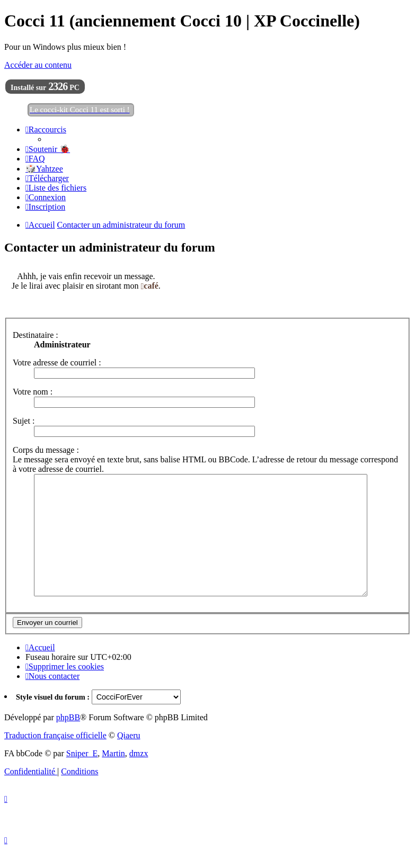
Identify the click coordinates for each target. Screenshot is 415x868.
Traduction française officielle (55, 759)
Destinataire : (36, 335)
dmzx (139, 777)
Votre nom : (33, 392)
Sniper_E (82, 777)
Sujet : (24, 421)
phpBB (68, 741)
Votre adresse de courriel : (57, 363)
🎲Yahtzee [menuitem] (44, 169)
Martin (113, 777)
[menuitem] (48, 149)
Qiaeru (129, 759)
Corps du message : (46, 450)
